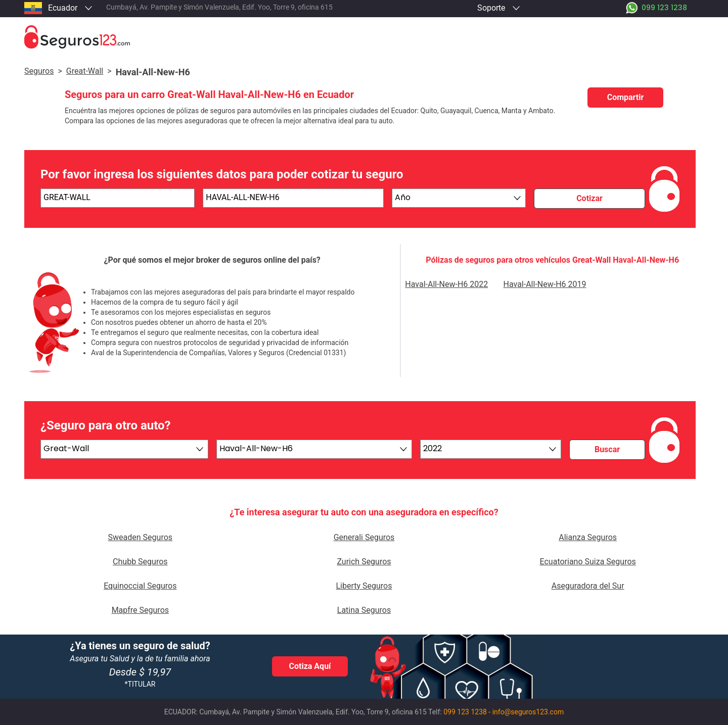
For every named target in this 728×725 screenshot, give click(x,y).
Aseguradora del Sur (588, 586)
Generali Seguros (364, 537)
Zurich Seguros (364, 562)
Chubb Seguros (140, 562)
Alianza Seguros (588, 537)
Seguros (39, 71)
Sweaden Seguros (140, 537)
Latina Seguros (364, 610)
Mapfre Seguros (140, 610)
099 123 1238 (465, 712)
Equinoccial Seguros (140, 586)
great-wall (85, 71)
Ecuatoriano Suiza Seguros (588, 562)
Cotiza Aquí (310, 666)
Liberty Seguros (364, 586)
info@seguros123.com (528, 712)
